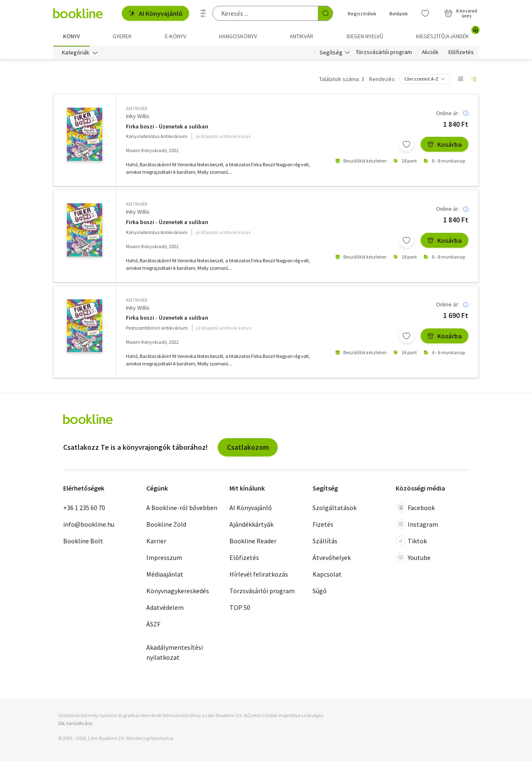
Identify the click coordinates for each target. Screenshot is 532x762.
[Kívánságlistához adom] (406, 145)
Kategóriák (76, 53)
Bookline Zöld (166, 525)
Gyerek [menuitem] (122, 36)
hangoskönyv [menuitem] (238, 36)
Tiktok (411, 542)
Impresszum (164, 558)
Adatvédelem (165, 608)
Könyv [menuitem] (71, 36)
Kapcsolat (327, 575)
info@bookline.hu (89, 525)
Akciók (430, 53)
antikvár (137, 109)
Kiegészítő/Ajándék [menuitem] (447, 33)
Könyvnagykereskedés (178, 592)
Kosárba (445, 145)
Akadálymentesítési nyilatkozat (175, 653)
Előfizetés (461, 53)
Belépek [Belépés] (399, 14)
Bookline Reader (253, 542)
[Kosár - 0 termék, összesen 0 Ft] (461, 13)
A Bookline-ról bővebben (182, 508)
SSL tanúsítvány (75, 724)
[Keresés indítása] (325, 13)
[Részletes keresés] (203, 13)
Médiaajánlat (165, 575)
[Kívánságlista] (425, 13)
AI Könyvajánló (155, 13)
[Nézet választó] (461, 80)
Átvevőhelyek (332, 558)
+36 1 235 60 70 (84, 508)
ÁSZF (153, 625)
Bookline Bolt (83, 542)
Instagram (417, 525)
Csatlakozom (248, 448)
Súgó (320, 592)
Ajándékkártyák (251, 525)
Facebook (415, 508)
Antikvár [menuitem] (302, 36)
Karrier (156, 542)
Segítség (331, 53)
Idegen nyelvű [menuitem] (365, 36)
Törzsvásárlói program (384, 53)
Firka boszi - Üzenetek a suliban (167, 127)
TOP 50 (240, 608)
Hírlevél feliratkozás (259, 575)
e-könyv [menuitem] (176, 36)
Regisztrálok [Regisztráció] (362, 14)
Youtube (413, 558)
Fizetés (323, 525)
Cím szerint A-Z (421, 80)
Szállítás (325, 542)
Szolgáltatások (335, 508)
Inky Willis (138, 117)
